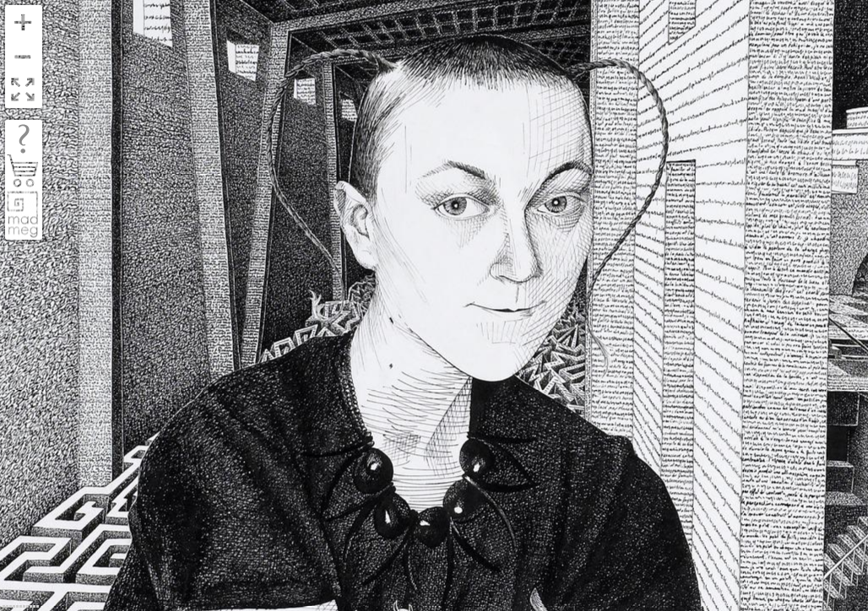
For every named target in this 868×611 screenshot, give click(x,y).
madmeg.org (23, 214)
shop (23, 172)
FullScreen (23, 91)
